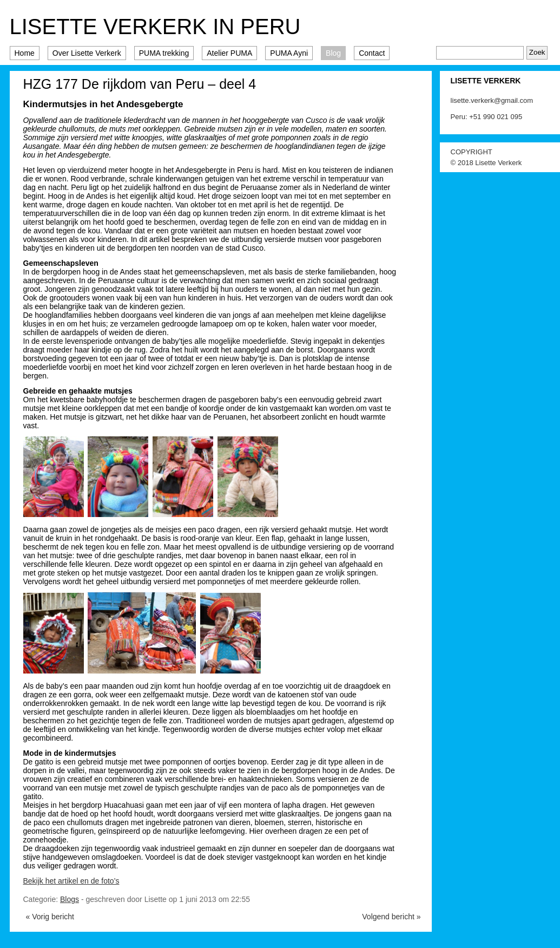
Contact (372, 53)
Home (25, 53)
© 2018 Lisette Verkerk (486, 163)
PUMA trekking (164, 53)
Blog (333, 53)
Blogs (70, 899)
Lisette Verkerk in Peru (155, 27)
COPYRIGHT (472, 152)
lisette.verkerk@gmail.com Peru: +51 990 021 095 (492, 109)
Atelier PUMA (229, 53)
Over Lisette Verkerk (87, 53)
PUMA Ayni (289, 53)
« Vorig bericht (50, 917)
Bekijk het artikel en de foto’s (71, 881)
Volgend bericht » (391, 917)
